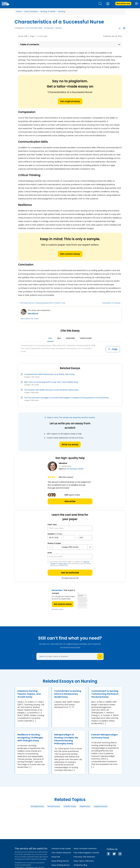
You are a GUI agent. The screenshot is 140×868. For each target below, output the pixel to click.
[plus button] (90, 547)
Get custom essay (70, 254)
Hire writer (70, 501)
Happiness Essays (101, 806)
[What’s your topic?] (70, 528)
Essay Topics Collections (84, 861)
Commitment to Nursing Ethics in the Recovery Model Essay (68, 694)
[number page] (70, 547)
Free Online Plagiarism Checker (86, 853)
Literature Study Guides (61, 849)
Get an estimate (70, 573)
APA (50, 338)
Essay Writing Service (60, 861)
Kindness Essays (54, 806)
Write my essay (70, 444)
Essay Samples (31, 11)
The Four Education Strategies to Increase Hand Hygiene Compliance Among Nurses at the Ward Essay (66, 398)
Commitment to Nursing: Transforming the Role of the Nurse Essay (105, 694)
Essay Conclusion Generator (85, 849)
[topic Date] (62, 538)
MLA (59, 338)
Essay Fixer (56, 857)
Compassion (49, 28)
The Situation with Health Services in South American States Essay (51, 390)
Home (19, 11)
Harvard (70, 338)
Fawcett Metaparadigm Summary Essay (104, 736)
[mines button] (50, 547)
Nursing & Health (48, 11)
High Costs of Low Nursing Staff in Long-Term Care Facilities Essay (51, 382)
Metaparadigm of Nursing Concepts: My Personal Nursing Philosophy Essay (66, 739)
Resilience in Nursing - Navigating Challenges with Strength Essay (30, 738)
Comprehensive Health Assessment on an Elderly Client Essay (49, 374)
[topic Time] (85, 538)
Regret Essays (85, 806)
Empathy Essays (70, 806)
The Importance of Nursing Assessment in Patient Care (43, 303)
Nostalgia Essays (37, 806)
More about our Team (30, 319)
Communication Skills (33, 28)
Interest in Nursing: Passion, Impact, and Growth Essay (29, 694)
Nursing (62, 11)
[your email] (70, 557)
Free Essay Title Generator (84, 857)
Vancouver (86, 338)
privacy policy (63, 564)
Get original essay (70, 101)
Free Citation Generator (61, 853)
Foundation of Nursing (111, 303)
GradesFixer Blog (80, 865)
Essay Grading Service (61, 865)
